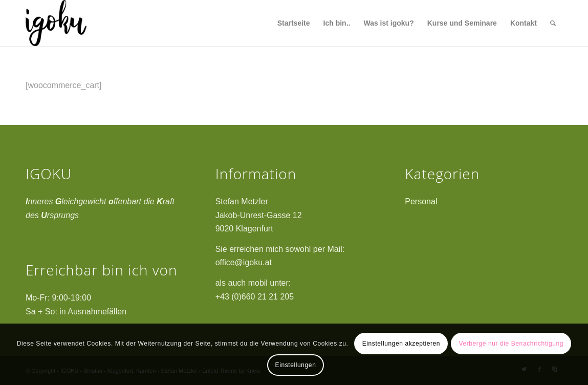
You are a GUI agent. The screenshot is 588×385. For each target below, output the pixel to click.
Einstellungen (296, 365)
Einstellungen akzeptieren (401, 344)
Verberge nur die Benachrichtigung (511, 344)
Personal (421, 201)
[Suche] (553, 23)
